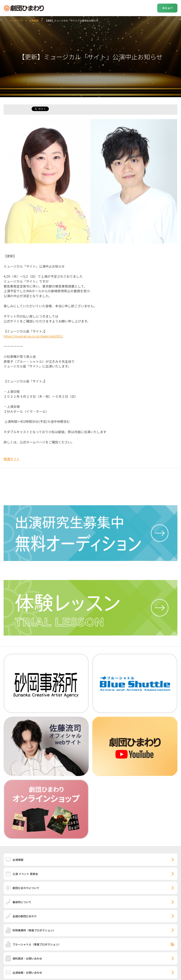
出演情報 (34, 20)
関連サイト (12, 459)
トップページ (16, 20)
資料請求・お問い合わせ (27, 958)
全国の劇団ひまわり (25, 916)
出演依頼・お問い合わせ (27, 972)
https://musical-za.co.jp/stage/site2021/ (33, 336)
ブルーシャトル (37, 944)
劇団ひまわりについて (26, 888)
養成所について (22, 902)
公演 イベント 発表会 (25, 874)
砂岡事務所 (34, 930)
